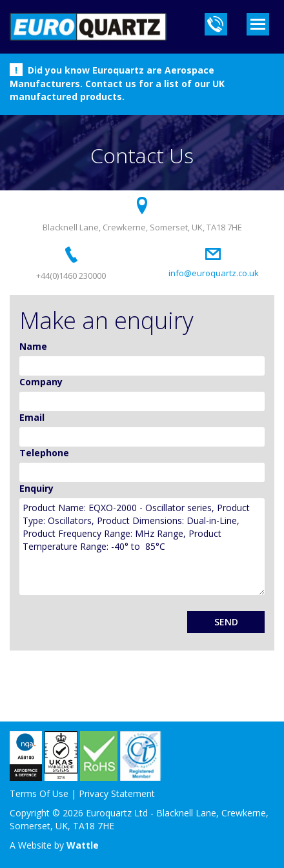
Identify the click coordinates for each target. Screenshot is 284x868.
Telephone (44, 453)
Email (32, 417)
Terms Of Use (39, 793)
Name (33, 346)
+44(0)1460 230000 (71, 276)
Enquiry (36, 488)
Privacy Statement (117, 793)
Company (41, 382)
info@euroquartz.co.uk (214, 273)
